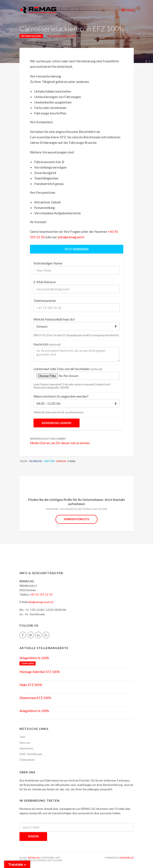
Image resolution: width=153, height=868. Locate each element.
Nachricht (47, 344)
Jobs (22, 737)
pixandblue (127, 858)
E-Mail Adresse (45, 282)
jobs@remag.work (71, 237)
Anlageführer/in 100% (34, 658)
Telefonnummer (45, 300)
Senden (33, 836)
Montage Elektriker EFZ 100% (40, 672)
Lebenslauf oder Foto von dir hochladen (68, 369)
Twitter (49, 461)
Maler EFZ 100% (31, 685)
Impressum (26, 748)
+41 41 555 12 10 (41, 594)
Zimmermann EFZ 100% (35, 698)
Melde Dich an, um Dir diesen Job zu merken (60, 443)
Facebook (36, 461)
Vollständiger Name (48, 263)
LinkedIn (61, 461)
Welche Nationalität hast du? (54, 319)
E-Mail (72, 461)
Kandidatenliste (76, 519)
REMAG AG (34, 858)
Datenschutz (27, 760)
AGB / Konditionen (31, 754)
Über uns (25, 743)
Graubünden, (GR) (63, 36)
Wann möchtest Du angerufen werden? (61, 396)
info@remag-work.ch (41, 602)
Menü (128, 10)
